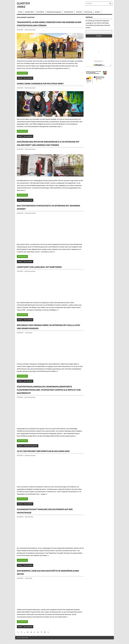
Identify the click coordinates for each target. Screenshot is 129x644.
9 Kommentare (29, 521)
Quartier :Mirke (25, 5)
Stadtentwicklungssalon (54, 12)
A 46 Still (79, 12)
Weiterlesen (23, 73)
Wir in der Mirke (28, 78)
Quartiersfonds (69, 12)
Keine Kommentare (30, 29)
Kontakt (97, 12)
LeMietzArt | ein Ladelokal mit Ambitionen (44, 271)
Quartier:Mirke (29, 12)
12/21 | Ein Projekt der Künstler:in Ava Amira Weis (48, 455)
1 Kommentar (29, 336)
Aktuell (20, 12)
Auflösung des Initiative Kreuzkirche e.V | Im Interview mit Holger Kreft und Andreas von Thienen (45, 145)
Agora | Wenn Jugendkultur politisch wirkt (45, 83)
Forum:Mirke (40, 12)
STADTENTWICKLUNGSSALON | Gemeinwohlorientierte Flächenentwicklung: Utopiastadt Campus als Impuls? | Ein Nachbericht (50, 394)
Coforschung (88, 12)
